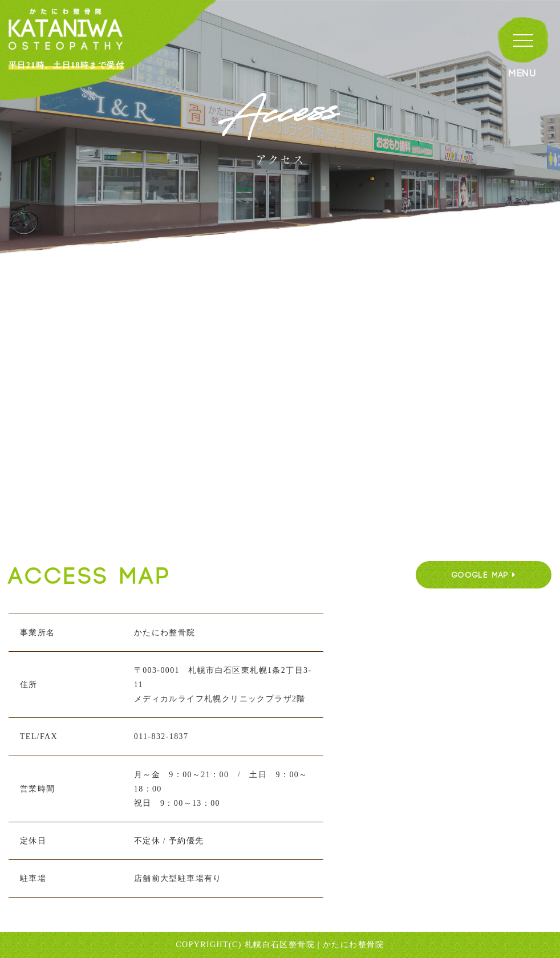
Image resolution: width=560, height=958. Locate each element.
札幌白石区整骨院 (280, 945)
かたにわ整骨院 (354, 945)
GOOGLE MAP (484, 575)
